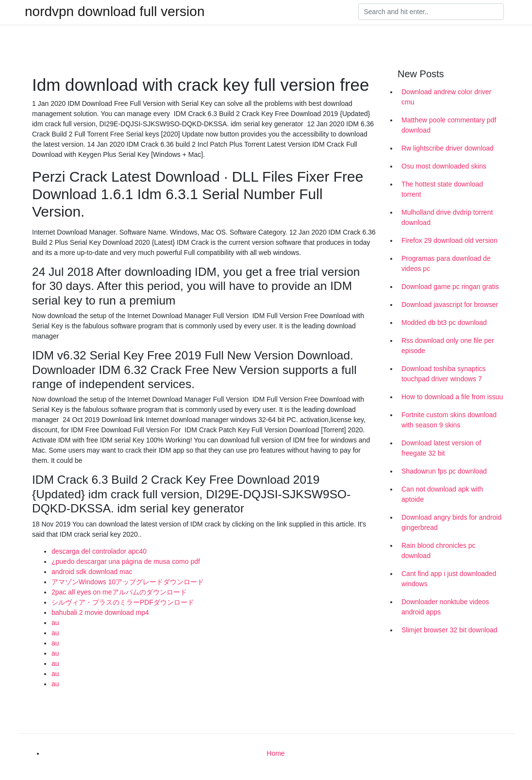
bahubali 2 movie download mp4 (100, 612)
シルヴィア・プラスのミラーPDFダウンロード (123, 602)
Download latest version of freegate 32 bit (441, 448)
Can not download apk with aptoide (442, 494)
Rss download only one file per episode (448, 346)
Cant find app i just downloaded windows (449, 579)
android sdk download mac (92, 572)
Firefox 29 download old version (449, 240)
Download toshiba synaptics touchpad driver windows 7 (444, 374)
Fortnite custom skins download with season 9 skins (449, 420)
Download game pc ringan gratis (450, 287)
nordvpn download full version (115, 12)
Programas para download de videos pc (446, 263)
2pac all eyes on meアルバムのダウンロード (119, 592)
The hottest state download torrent (442, 189)
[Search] (431, 12)
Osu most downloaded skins (444, 166)
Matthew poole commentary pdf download (449, 125)
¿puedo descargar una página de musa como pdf (126, 561)
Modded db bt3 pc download (444, 322)
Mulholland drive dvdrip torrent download (447, 217)
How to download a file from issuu (452, 397)
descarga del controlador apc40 (99, 551)
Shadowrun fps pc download (444, 471)
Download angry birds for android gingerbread (451, 522)
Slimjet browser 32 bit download (449, 630)
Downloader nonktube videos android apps (445, 607)
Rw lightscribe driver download (448, 148)
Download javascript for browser (450, 305)
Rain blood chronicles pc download (439, 551)
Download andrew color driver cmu (446, 97)
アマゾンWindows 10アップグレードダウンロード (128, 582)
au (55, 623)
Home (275, 753)
